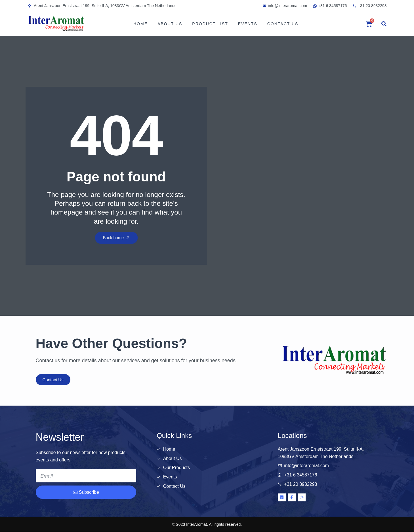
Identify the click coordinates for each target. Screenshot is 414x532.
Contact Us (283, 24)
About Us (170, 24)
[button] (384, 24)
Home (140, 24)
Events (248, 24)
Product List (210, 24)
